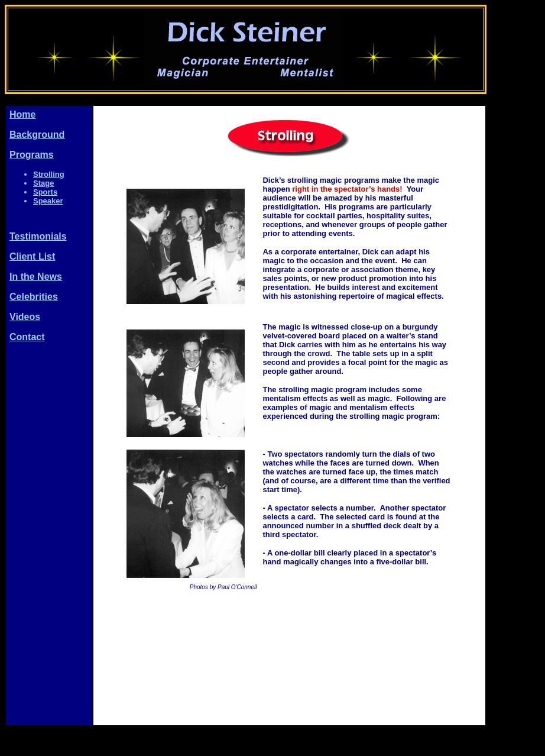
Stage (43, 183)
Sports (45, 192)
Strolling (49, 174)
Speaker (48, 201)
